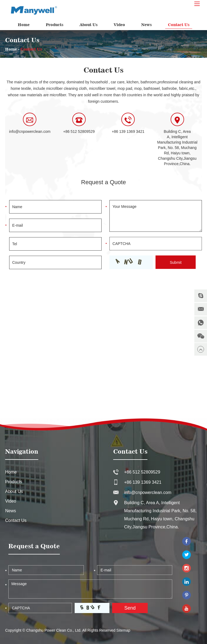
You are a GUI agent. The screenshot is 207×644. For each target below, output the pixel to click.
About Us (89, 25)
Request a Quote (103, 182)
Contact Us (179, 25)
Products (55, 25)
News (146, 25)
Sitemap (123, 630)
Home (24, 25)
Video (119, 25)
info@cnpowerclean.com (30, 131)
